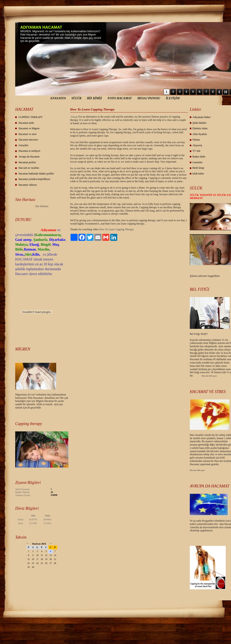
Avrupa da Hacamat (29, 157)
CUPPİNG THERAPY (31, 117)
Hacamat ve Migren (29, 128)
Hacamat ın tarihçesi (29, 151)
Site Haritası (42, 206)
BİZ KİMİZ (95, 98)
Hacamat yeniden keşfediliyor (34, 179)
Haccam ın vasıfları (29, 168)
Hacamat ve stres (28, 134)
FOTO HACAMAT (120, 98)
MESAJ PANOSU (149, 98)
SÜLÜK (76, 98)
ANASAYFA (58, 98)
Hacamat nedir (26, 123)
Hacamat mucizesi (28, 140)
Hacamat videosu (28, 185)
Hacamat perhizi (27, 162)
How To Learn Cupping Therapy (116, 229)
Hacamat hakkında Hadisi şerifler (36, 174)
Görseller (23, 145)
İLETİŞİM (173, 98)
